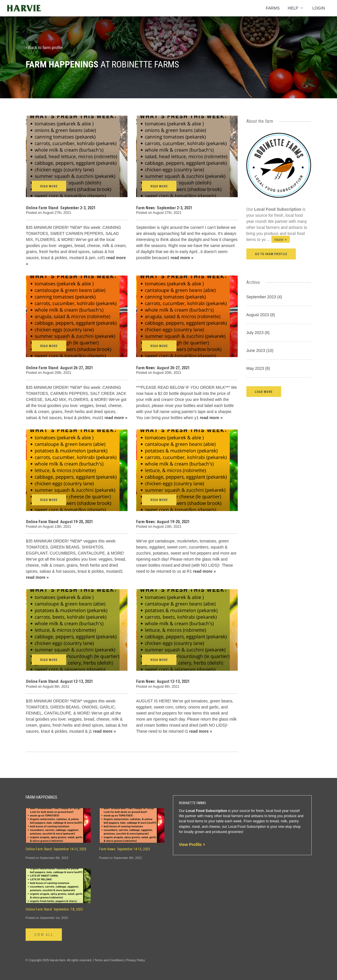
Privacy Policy (135, 960)
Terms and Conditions (109, 960)
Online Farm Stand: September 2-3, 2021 (61, 208)
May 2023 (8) (258, 368)
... (278, 240)
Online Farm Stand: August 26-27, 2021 (59, 368)
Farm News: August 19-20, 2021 (163, 522)
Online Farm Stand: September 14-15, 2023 (56, 849)
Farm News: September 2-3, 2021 (164, 208)
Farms (273, 8)
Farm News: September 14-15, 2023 (125, 849)
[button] (264, 392)
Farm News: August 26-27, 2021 (163, 368)
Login (319, 8)
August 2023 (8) (261, 315)
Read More (49, 186)
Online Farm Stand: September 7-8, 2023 (54, 909)
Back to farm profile (44, 48)
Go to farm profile (271, 254)
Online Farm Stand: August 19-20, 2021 (59, 522)
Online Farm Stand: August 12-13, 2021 (59, 681)
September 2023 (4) (264, 297)
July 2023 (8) (258, 333)
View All (44, 935)
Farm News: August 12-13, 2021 (163, 681)
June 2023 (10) (260, 350)
